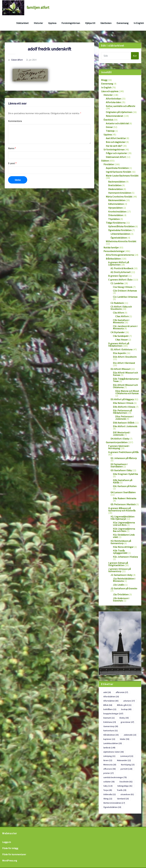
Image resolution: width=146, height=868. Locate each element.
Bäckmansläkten (117, 200)
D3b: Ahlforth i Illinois (124, 407)
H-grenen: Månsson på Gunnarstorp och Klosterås (122, 509)
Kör (135, 56)
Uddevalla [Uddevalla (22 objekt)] (110, 794)
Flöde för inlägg (10, 848)
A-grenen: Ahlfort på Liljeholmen (119, 263)
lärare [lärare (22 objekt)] (108, 760)
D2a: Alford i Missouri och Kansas (125, 374)
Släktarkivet (22, 23)
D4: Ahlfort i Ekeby (120, 439)
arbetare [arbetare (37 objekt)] (129, 701)
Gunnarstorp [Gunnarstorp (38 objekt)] (111, 726)
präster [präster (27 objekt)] (109, 773)
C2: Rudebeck (117, 303)
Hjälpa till (90, 23)
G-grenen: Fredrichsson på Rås (123, 452)
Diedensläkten (115, 189)
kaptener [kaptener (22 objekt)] (109, 739)
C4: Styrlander (118, 332)
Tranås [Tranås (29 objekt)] (122, 790)
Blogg (104, 80)
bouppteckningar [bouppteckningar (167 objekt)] (113, 714)
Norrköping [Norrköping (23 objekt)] (128, 765)
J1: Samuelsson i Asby (121, 575)
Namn (12, 148)
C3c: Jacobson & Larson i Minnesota (125, 327)
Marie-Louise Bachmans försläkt (122, 176)
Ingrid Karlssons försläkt (118, 172)
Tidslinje (110, 131)
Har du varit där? (114, 146)
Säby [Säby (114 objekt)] (108, 786)
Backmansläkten (117, 182)
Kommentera (15, 121)
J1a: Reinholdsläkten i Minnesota (124, 580)
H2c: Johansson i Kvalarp (125, 557)
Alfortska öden (113, 102)
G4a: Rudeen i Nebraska (125, 498)
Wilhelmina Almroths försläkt (121, 241)
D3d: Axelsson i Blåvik (124, 423)
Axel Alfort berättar (116, 138)
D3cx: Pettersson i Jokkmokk (124, 418)
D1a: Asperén (119, 353)
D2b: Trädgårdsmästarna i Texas (126, 380)
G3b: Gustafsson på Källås (123, 481)
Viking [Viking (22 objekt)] (108, 799)
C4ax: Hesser (122, 340)
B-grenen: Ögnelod (118, 276)
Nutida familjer (111, 247)
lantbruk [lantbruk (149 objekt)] (109, 748)
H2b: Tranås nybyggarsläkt (120, 552)
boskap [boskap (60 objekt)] (126, 709)
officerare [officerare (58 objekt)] (110, 769)
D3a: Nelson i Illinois (123, 403)
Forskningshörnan (71, 23)
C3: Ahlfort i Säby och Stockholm (121, 308)
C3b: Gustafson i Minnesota (121, 321)
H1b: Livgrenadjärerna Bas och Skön (124, 530)
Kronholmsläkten (117, 212)
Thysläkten (114, 219)
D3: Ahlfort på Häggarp (122, 399)
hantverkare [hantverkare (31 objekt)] (111, 731)
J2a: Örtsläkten (121, 594)
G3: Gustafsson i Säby (121, 470)
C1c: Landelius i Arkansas (125, 297)
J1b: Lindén (119, 585)
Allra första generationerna (120, 255)
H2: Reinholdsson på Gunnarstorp (121, 542)
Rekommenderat (114, 116)
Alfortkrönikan (113, 99)
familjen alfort (38, 7)
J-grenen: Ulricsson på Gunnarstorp (119, 570)
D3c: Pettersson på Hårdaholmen (122, 412)
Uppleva (52, 23)
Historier (38, 23)
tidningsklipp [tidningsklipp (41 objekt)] (125, 786)
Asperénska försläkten (117, 168)
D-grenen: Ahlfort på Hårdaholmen (119, 345)
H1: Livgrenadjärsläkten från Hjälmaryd (122, 518)
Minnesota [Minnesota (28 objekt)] (110, 765)
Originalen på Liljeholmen (119, 112)
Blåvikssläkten (113, 259)
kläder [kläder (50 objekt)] (125, 739)
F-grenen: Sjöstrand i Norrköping (119, 447)
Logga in (7, 842)
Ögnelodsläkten (119, 238)
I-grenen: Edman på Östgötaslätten (118, 564)
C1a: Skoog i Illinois (123, 287)
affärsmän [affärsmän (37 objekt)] (122, 692)
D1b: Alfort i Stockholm (125, 357)
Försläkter (109, 164)
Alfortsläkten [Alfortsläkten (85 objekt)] (111, 701)
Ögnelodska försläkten (120, 230)
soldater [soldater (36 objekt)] (109, 782)
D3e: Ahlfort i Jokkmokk (125, 426)
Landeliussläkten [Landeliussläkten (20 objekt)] (113, 743)
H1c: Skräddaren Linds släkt (124, 536)
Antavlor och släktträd (117, 123)
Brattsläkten (115, 185)
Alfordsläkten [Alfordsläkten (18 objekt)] (111, 697)
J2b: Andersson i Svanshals (121, 599)
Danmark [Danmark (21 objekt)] (109, 718)
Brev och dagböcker (116, 142)
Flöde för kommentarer (14, 854)
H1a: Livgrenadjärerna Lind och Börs (124, 524)
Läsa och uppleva (110, 91)
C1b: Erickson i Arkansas (125, 291)
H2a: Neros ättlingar (123, 547)
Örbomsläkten (116, 215)
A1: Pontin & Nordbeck (122, 268)
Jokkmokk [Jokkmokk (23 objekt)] (130, 735)
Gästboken (106, 23)
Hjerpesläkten (115, 208)
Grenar (109, 127)
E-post (12, 163)
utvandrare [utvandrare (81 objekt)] (127, 794)
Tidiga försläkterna (116, 223)
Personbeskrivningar (114, 251)
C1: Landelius (117, 283)
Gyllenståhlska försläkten (121, 226)
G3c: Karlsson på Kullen (125, 486)
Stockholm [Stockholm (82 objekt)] (126, 782)
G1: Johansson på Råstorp (124, 458)
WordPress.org (10, 861)
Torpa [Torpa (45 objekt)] (108, 790)
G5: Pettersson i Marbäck (123, 504)
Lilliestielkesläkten (120, 234)
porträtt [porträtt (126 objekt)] (126, 769)
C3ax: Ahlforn (122, 316)
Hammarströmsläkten (120, 193)
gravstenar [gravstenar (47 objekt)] (127, 722)
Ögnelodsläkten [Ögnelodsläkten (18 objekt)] (112, 807)
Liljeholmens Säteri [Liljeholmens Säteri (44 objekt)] (114, 752)
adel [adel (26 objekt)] (107, 692)
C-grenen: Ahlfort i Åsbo (120, 280)
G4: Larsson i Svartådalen (123, 492)
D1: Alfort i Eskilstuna (121, 349)
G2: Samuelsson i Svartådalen (119, 465)
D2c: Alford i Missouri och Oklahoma (125, 386)
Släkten (105, 161)
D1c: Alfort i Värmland (124, 363)
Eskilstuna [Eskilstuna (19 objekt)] (110, 722)
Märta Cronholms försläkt (119, 197)
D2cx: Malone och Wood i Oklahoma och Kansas (127, 392)
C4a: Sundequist (121, 336)
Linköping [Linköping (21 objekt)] (109, 756)
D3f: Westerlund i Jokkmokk (121, 434)
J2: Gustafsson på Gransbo (124, 588)
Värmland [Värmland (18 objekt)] (123, 799)
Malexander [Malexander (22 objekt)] (124, 760)
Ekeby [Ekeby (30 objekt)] (124, 718)
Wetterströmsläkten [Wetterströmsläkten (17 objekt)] (114, 803)
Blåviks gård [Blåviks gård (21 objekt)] (124, 705)
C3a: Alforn (118, 313)
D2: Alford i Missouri (120, 369)
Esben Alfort (15, 60)
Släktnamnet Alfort (116, 157)
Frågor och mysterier (116, 153)
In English (139, 23)
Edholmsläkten (116, 204)
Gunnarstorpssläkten (117, 442)
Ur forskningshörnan (114, 149)
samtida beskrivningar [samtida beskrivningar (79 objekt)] (115, 777)
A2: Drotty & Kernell (121, 272)
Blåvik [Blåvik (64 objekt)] (108, 705)
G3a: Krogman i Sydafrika (125, 474)
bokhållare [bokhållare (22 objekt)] (110, 709)
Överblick (108, 120)
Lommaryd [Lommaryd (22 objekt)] (127, 756)
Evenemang (123, 23)
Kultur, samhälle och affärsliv (120, 106)
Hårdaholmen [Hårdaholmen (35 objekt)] (111, 735)
